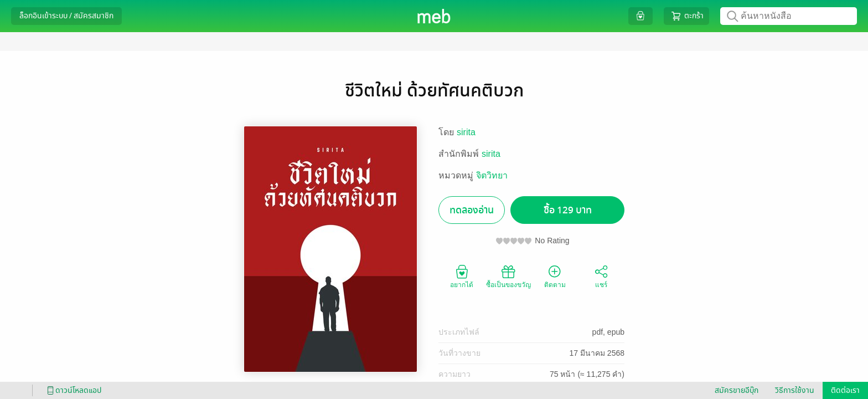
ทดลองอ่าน (472, 210)
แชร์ (601, 276)
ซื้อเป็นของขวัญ (508, 276)
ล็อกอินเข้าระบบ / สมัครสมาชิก (66, 16)
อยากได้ (462, 276)
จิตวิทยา (492, 175)
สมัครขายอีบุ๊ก (737, 390)
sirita (466, 132)
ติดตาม (555, 276)
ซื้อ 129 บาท (568, 210)
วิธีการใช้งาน (795, 390)
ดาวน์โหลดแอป (73, 390)
